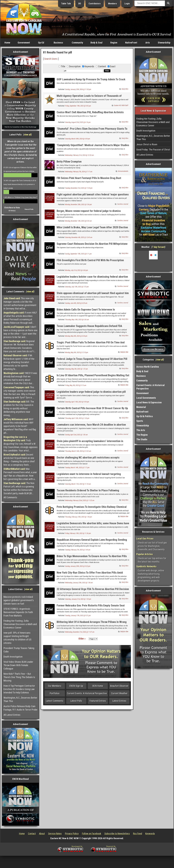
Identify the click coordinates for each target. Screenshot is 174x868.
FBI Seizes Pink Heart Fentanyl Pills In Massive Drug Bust (89, 178)
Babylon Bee (124, 352)
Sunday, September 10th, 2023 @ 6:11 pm (78, 254)
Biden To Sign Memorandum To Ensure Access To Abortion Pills (92, 556)
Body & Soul (97, 43)
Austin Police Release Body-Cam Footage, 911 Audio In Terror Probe (20, 708)
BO (80, 4)
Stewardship (164, 43)
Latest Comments (55, 701)
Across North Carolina (148, 367)
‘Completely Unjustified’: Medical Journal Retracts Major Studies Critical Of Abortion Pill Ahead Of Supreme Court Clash (93, 147)
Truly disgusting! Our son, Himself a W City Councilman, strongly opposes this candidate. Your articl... (21, 444)
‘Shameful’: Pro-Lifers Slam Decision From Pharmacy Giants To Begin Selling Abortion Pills (92, 130)
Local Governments (146, 398)
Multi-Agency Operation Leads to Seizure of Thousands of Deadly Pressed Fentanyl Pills (89, 97)
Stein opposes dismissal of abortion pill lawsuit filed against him (93, 293)
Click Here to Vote (12, 208)
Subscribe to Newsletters (117, 834)
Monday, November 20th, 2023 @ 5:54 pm (78, 204)
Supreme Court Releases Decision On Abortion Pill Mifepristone (92, 244)
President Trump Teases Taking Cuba (19, 650)
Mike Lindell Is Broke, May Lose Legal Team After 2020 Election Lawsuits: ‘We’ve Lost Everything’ (92, 229)
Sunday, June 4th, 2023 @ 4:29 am (76, 303)
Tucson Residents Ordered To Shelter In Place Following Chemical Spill (88, 492)
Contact (32, 834)
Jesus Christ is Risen (147, 144)
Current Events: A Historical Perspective (87, 693)
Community (77, 43)
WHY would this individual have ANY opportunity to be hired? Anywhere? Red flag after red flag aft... (20, 426)
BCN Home (98, 686)
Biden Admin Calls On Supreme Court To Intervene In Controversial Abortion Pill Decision (86, 311)
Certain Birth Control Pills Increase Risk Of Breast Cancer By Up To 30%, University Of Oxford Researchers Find (92, 410)
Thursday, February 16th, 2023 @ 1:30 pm (79, 517)
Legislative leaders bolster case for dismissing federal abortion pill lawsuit (92, 278)
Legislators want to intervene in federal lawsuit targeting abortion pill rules (89, 476)
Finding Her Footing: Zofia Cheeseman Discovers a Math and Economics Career (20, 624)
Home (7, 43)
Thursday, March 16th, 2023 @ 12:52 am (78, 451)
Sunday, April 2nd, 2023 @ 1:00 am (76, 435)
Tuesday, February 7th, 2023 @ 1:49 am (78, 550)
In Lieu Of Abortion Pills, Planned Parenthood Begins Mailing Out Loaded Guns (93, 377)
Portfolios (55, 693)
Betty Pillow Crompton (69, 162)
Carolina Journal (123, 204)
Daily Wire (125, 89)
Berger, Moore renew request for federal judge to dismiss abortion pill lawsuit (89, 212)
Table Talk (66, 4)
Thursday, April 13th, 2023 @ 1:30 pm (77, 418)
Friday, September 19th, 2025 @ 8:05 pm (78, 106)
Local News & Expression (149, 402)
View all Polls (29, 209)
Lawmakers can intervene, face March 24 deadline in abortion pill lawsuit (91, 426)
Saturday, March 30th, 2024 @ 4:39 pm (78, 139)
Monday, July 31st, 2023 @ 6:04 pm (77, 270)
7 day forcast (158, 247)
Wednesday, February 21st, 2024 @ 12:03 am (79, 155)
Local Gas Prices (145, 539)
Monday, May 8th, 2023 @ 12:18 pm (77, 352)
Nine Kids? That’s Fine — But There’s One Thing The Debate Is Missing (19, 677)
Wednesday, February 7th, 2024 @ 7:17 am (79, 172)
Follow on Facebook (92, 834)
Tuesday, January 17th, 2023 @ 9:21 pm (78, 616)
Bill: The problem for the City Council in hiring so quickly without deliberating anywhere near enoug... (19, 408)
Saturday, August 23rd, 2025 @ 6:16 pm (78, 122)
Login (127, 4)
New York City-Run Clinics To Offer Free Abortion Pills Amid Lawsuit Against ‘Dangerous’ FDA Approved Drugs (90, 574)
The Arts (141, 430)
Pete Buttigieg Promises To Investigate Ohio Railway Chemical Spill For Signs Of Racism (92, 508)
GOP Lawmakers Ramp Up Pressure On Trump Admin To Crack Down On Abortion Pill (91, 81)
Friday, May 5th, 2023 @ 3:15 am (76, 385)
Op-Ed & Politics (145, 416)
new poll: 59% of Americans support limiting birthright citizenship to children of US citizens (17, 638)
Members (113, 4)
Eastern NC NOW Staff (121, 105)
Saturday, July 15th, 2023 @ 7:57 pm (77, 287)
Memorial (141, 407)
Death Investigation (13, 657)
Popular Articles (145, 554)
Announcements (123, 171)
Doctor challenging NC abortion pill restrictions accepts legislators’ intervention (88, 459)
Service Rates (55, 834)
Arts (148, 43)
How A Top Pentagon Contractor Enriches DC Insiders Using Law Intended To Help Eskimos (19, 689)
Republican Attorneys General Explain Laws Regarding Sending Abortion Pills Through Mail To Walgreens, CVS (92, 541)
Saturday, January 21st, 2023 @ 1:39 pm (78, 599)
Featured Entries (98, 701)
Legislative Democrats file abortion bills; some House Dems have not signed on (93, 525)
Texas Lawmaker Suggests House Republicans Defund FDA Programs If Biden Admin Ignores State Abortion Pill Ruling (90, 328)
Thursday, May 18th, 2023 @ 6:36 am (77, 320)
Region (114, 43)
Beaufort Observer (119, 686)
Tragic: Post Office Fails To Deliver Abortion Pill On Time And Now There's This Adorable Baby (91, 344)
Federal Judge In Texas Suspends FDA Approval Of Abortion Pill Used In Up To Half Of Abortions (92, 360)
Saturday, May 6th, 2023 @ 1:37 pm (76, 369)
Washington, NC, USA (153, 261)
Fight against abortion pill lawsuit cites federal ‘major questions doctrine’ (93, 196)
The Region (142, 435)
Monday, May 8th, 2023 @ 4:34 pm (76, 336)
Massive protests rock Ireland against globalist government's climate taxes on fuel (19, 600)
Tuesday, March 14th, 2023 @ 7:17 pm (77, 468)
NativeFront (131, 43)
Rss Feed (138, 834)
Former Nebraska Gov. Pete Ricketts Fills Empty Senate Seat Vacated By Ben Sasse (91, 607)
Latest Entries (119, 701)
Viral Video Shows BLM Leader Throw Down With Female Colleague (18, 665)
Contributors (95, 4)
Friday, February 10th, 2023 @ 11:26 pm (78, 533)
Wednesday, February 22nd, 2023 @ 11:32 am (80, 500)
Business (58, 43)
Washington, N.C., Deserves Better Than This (20, 699)
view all (28, 135)
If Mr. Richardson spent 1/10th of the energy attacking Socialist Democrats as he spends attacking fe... (19, 362)
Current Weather (119, 693)
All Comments (10, 497)
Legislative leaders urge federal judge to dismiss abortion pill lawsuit (91, 393)
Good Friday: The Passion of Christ (153, 150)
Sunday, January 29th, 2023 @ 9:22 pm (78, 566)
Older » (82, 639)
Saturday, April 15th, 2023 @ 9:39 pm (77, 402)
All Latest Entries (12, 715)
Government (24, 43)
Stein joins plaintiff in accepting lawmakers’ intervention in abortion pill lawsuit (90, 443)
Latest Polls (76, 701)
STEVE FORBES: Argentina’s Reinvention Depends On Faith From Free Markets (18, 612)
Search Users (51, 59)
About (42, 834)
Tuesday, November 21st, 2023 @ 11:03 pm (79, 188)
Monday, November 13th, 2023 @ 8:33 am (78, 221)
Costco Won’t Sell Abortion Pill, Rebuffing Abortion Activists (90, 112)
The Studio (142, 439)
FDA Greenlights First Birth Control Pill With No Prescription (90, 260)
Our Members (55, 686)
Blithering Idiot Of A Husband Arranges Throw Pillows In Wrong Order (92, 623)
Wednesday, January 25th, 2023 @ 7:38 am (79, 583)
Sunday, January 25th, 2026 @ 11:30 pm (78, 89)
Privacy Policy (72, 834)
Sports (140, 421)
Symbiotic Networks (146, 566)
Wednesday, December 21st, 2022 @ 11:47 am (80, 632)
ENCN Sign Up (76, 686)
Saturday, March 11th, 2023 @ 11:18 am (78, 484)
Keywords (150, 834)
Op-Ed (41, 43)
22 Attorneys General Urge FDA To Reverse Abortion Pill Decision (93, 589)
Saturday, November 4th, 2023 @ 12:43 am (79, 237)
